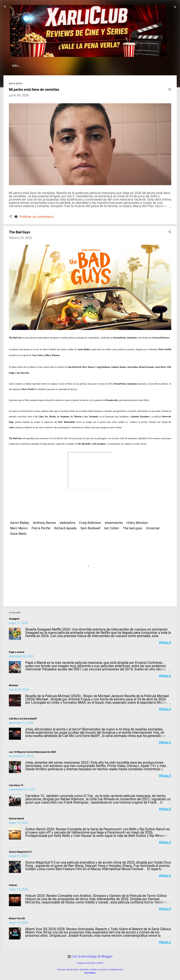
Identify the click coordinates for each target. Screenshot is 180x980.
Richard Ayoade (65, 528)
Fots (153, 66)
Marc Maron (19, 528)
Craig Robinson (90, 523)
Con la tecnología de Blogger (90, 956)
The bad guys (133, 528)
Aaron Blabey (20, 523)
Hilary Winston (137, 523)
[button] (170, 90)
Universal (153, 528)
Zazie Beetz (18, 534)
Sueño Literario (103, 66)
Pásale (165, 643)
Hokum (13, 885)
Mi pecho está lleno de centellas (34, 90)
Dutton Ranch (16, 819)
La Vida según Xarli (72, 66)
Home (16, 66)
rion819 (100, 963)
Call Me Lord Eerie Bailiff (23, 719)
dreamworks (114, 523)
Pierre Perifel (41, 528)
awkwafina (67, 523)
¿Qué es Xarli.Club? (39, 66)
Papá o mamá (17, 652)
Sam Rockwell (90, 528)
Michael (13, 685)
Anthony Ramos (44, 523)
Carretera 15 (16, 785)
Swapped (14, 619)
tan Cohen (112, 528)
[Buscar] (175, 7)
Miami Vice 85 (17, 918)
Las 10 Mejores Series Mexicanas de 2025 (32, 752)
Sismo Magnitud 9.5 (20, 852)
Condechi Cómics (132, 66)
